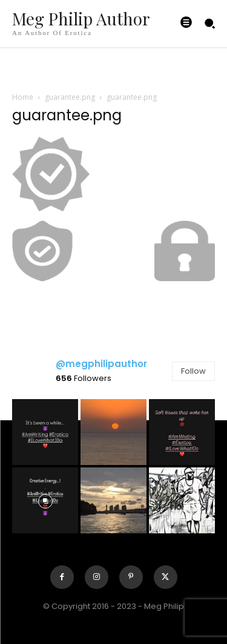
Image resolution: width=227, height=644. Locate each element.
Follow (193, 371)
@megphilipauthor (101, 364)
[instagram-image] (45, 432)
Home (23, 97)
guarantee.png (70, 97)
